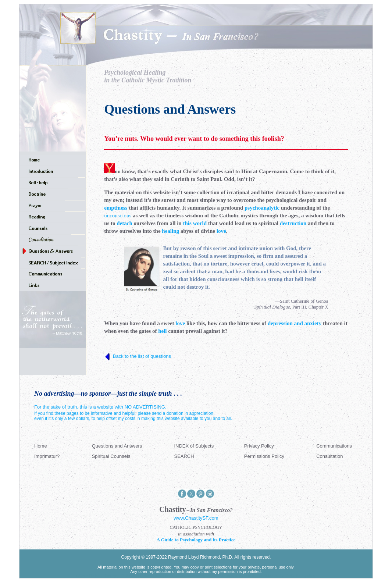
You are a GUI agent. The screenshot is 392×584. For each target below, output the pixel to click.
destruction (293, 223)
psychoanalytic (262, 208)
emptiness (116, 208)
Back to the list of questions (142, 356)
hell (162, 331)
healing (170, 231)
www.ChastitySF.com (196, 518)
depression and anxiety (295, 323)
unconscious (118, 216)
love (221, 231)
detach (124, 223)
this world (195, 223)
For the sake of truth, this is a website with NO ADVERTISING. (100, 407)
